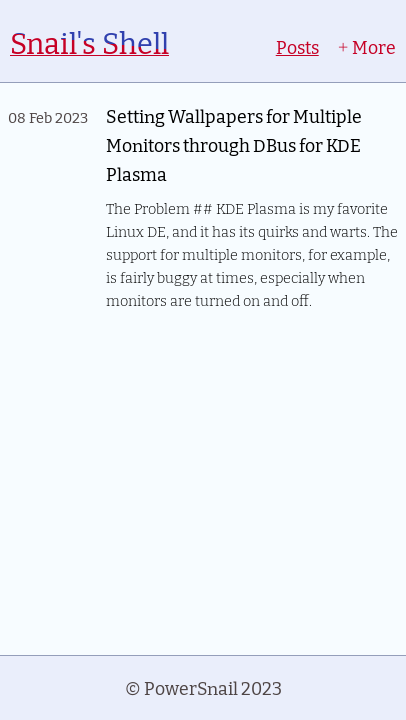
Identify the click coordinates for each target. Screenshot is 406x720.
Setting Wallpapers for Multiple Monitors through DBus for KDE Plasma (234, 144)
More (366, 46)
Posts (297, 46)
